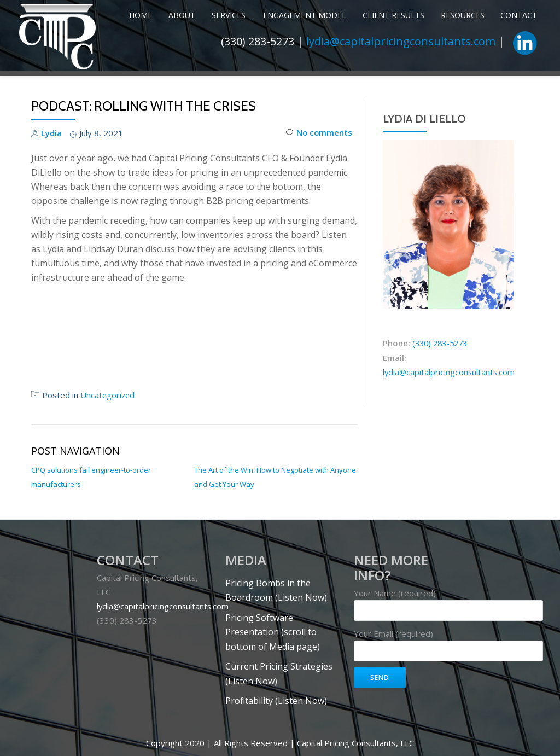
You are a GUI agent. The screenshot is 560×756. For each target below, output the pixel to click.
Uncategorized (108, 461)
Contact (460, 51)
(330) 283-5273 (441, 409)
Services (187, 51)
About (146, 51)
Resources (409, 51)
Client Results (345, 51)
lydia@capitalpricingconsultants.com (401, 74)
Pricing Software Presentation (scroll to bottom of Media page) (273, 696)
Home (110, 51)
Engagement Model (262, 51)
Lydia (51, 199)
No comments (319, 199)
